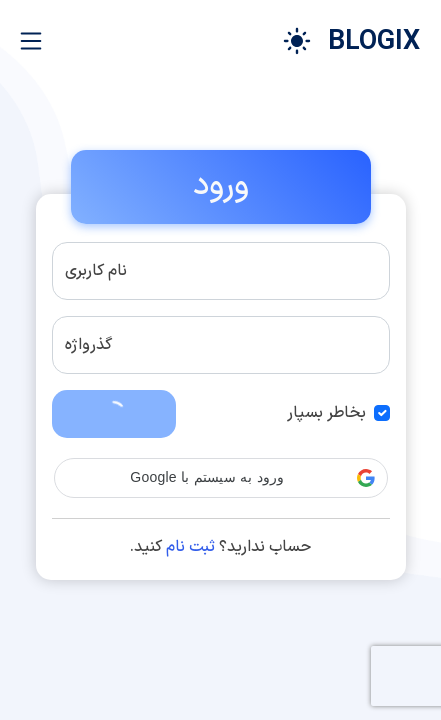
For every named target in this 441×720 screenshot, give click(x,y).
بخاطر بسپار (326, 413)
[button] (221, 478)
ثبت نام (190, 547)
